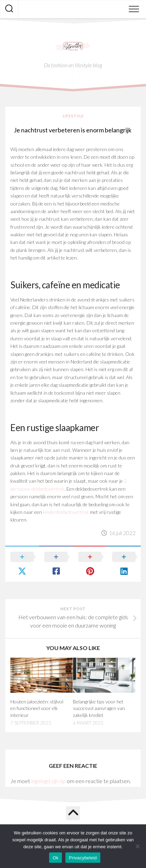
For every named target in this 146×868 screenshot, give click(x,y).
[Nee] (137, 846)
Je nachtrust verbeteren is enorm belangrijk (73, 130)
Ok (56, 858)
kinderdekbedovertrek (66, 512)
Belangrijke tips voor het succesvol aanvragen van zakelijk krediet (99, 708)
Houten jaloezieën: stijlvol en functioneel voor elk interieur (37, 708)
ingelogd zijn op (48, 781)
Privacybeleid (83, 858)
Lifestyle (73, 116)
